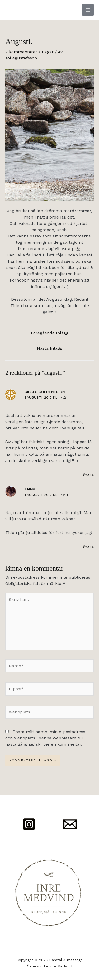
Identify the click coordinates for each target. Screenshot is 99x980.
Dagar (48, 52)
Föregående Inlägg (50, 333)
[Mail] (70, 824)
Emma (30, 489)
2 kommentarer (21, 52)
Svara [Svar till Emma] (88, 546)
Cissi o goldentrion (45, 392)
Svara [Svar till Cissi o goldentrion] (88, 474)
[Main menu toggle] (88, 10)
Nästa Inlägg (50, 348)
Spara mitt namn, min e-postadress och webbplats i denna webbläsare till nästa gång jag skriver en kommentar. (45, 738)
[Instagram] (29, 824)
